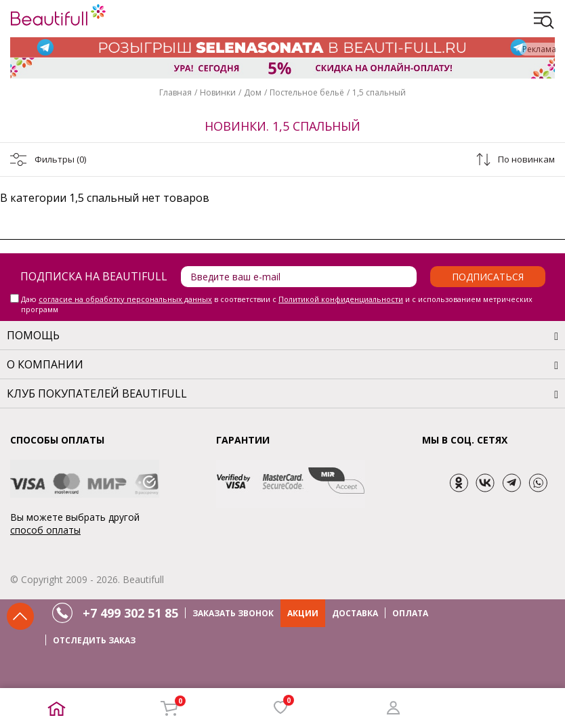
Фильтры (60, 159)
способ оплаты (45, 530)
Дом (253, 92)
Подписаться (488, 277)
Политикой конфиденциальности (341, 299)
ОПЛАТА (410, 613)
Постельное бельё (307, 92)
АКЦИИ (303, 613)
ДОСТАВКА (355, 613)
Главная (175, 92)
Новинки (218, 92)
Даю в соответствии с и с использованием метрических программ (277, 304)
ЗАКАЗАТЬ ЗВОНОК (233, 613)
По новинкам (526, 159)
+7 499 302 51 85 (130, 613)
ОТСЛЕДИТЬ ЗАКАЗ (94, 640)
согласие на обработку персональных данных (125, 299)
